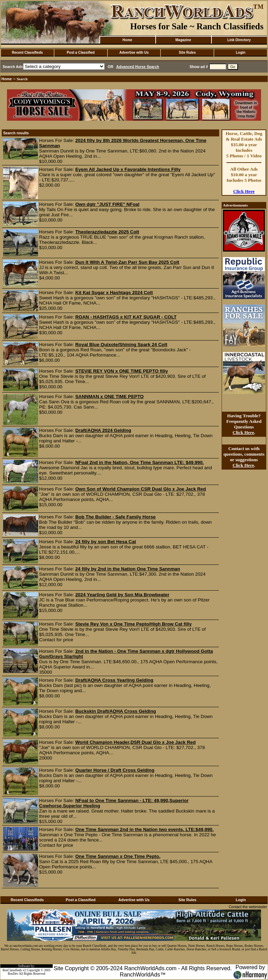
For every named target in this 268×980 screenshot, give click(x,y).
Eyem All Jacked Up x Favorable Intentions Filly (128, 169)
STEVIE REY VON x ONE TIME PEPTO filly (122, 371)
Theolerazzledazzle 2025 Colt (107, 232)
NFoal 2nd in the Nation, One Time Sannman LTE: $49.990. (140, 462)
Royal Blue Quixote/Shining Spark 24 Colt (121, 345)
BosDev (13, 974)
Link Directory (239, 40)
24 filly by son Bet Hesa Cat (106, 542)
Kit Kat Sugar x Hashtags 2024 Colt (114, 293)
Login (241, 53)
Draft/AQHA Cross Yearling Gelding (114, 680)
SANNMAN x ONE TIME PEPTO (110, 397)
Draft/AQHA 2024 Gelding (103, 430)
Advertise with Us (134, 53)
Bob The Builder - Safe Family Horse (116, 517)
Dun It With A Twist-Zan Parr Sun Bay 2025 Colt (127, 262)
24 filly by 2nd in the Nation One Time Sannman (128, 569)
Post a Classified (81, 53)
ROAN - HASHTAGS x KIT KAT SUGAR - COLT (126, 317)
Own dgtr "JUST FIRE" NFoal (107, 204)
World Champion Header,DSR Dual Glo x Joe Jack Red (136, 742)
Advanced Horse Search (138, 67)
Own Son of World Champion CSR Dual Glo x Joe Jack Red (141, 489)
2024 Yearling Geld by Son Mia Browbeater (122, 595)
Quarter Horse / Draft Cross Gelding (115, 770)
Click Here (244, 191)
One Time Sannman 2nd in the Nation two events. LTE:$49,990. (144, 829)
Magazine (183, 40)
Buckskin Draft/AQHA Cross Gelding (116, 711)
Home (127, 40)
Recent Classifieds (27, 53)
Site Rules (187, 53)
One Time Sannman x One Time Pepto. (118, 856)
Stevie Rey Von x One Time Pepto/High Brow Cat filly (134, 624)
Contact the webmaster (248, 907)
